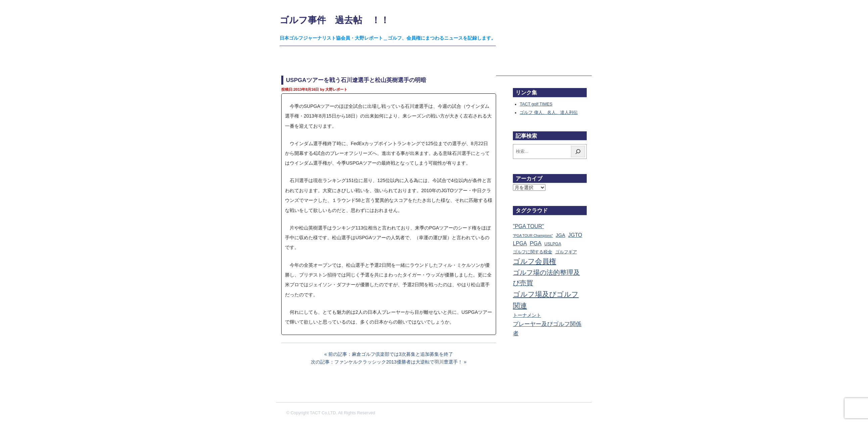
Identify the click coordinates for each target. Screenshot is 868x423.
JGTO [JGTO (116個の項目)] (575, 235)
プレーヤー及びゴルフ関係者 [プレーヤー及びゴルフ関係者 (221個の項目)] (547, 329)
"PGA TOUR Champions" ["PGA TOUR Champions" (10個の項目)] (533, 236)
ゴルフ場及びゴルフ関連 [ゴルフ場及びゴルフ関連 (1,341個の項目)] (546, 300)
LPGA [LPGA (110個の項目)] (520, 243)
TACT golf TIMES (536, 104)
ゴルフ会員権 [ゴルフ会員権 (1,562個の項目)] (535, 261)
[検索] (578, 152)
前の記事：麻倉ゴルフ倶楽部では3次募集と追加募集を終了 (391, 354)
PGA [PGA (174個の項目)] (536, 243)
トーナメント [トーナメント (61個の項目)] (527, 315)
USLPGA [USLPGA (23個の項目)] (553, 244)
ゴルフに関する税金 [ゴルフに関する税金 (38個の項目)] (533, 252)
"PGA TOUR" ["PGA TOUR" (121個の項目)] (528, 226)
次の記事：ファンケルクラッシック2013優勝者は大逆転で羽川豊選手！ (387, 362)
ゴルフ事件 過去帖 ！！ (334, 20)
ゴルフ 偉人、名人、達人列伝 (549, 113)
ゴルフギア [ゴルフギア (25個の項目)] (566, 252)
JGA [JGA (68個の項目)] (561, 235)
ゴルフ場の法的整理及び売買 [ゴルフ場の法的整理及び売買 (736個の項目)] (546, 278)
